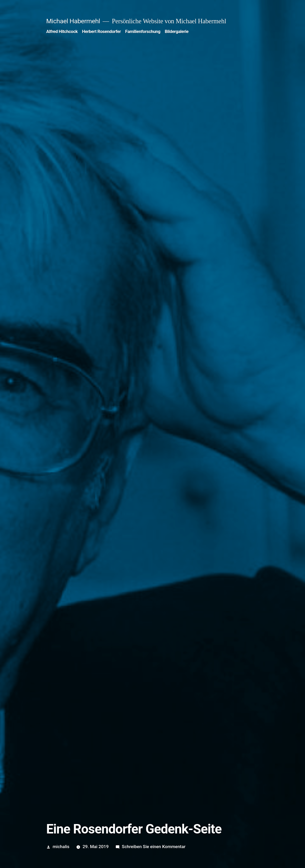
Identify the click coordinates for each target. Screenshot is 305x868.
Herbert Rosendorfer (101, 31)
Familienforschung (143, 31)
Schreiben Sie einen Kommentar (154, 847)
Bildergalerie (177, 31)
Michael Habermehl (73, 21)
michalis (61, 847)
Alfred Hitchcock (62, 31)
